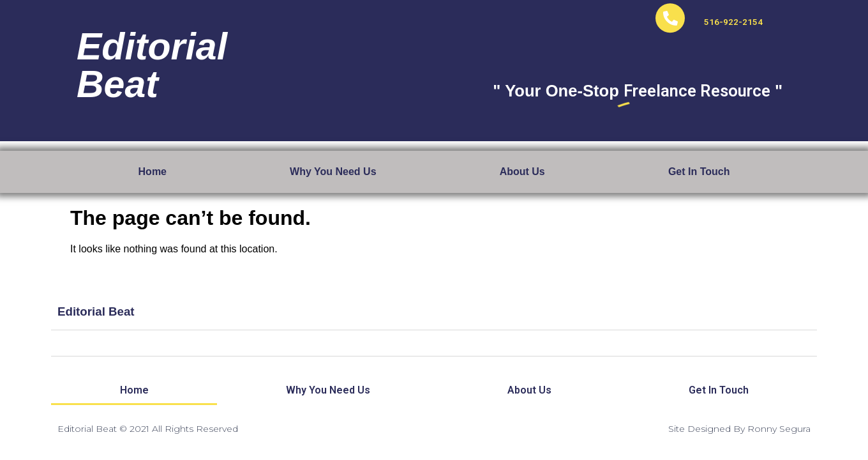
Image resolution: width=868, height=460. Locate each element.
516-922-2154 (733, 13)
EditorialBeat (152, 57)
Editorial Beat (96, 313)
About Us (522, 172)
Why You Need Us (333, 172)
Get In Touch (699, 172)
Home (153, 172)
